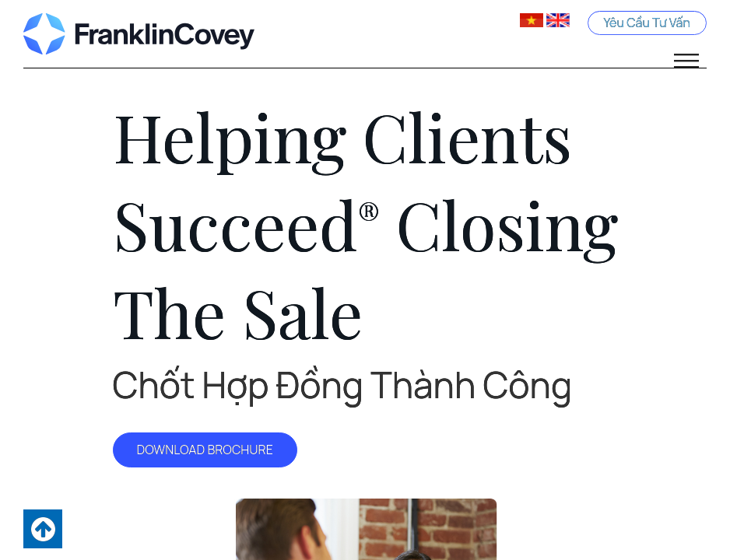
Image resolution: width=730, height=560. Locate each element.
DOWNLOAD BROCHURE (205, 450)
